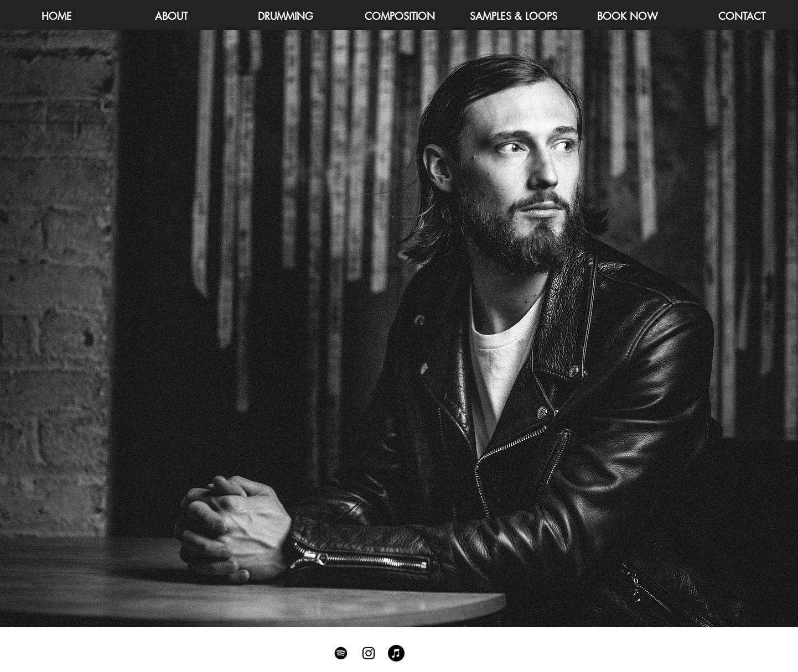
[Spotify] (341, 653)
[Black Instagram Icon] (369, 653)
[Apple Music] (396, 653)
